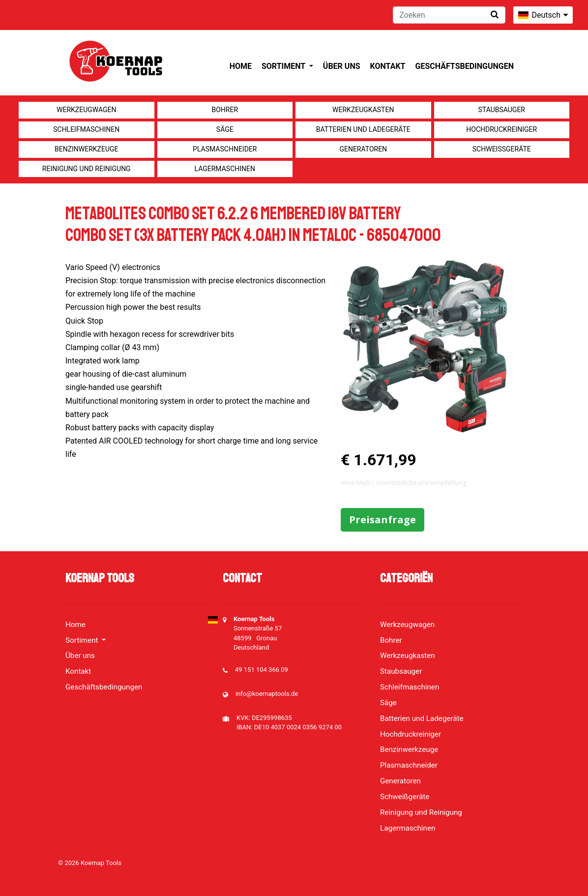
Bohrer (225, 110)
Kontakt (388, 66)
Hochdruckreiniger (501, 129)
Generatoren (363, 149)
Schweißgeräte (502, 149)
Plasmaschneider (225, 149)
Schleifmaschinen (86, 129)
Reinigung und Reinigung (87, 169)
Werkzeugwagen (86, 110)
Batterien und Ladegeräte (363, 129)
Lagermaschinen (225, 169)
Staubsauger (502, 110)
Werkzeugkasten (363, 110)
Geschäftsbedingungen (464, 66)
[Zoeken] (449, 15)
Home (241, 66)
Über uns (342, 66)
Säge (225, 129)
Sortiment (284, 66)
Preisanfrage (382, 520)
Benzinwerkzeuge (87, 149)
